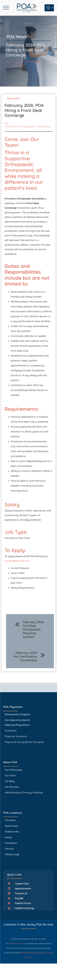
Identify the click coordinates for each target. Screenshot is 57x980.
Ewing (8, 837)
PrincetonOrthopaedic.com (16, 944)
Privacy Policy (48, 953)
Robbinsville (12, 832)
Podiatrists (11, 731)
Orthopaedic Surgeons (17, 714)
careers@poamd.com (17, 561)
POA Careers (13, 99)
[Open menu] (6, 8)
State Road (11, 826)
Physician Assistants (16, 736)
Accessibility (29, 957)
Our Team (10, 775)
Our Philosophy (14, 770)
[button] (20, 883)
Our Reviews (12, 787)
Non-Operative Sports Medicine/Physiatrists (17, 722)
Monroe (9, 849)
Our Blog (10, 781)
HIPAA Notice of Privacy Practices (24, 793)
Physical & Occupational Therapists (24, 742)
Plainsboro (11, 843)
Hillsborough (12, 854)
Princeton (10, 820)
